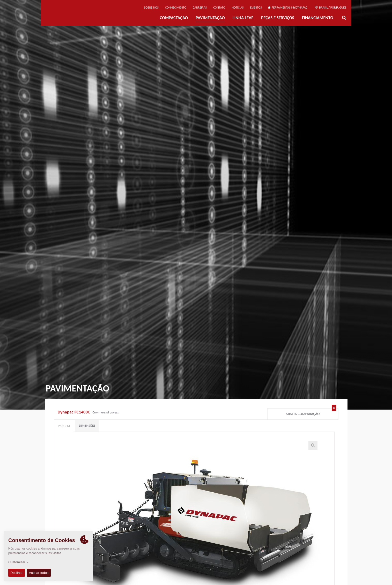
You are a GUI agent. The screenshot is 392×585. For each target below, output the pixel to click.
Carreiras (200, 8)
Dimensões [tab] (87, 425)
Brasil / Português (331, 8)
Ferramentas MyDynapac (288, 8)
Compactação (174, 18)
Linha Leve (243, 18)
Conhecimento (176, 8)
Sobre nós (151, 8)
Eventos (256, 8)
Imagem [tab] (64, 426)
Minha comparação (311, 413)
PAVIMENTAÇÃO (210, 18)
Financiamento (318, 18)
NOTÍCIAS (238, 8)
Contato (219, 8)
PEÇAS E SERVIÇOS (278, 18)
